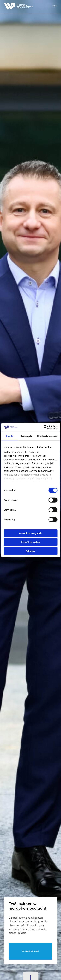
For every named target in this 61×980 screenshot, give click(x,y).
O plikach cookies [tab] (47, 436)
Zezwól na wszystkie (31, 533)
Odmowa (30, 551)
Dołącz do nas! (30, 951)
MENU (55, 6)
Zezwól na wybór (30, 542)
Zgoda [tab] (10, 436)
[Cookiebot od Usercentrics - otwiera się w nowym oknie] (44, 427)
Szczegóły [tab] (26, 436)
